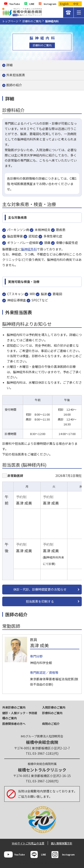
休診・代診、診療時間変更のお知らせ (40, 589)
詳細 (9, 65)
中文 (76, 4)
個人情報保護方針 (62, 843)
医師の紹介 (14, 85)
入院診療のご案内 (54, 707)
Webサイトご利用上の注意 (28, 843)
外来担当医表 (16, 75)
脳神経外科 (29, 249)
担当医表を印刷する (40, 601)
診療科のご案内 (32, 21)
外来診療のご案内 (14, 707)
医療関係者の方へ (14, 724)
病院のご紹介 (51, 724)
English (64, 4)
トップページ (10, 21)
